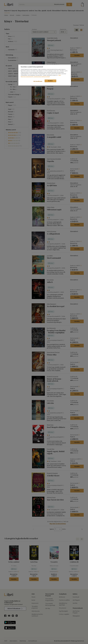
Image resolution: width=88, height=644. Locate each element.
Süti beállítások (38, 81)
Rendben (50, 81)
